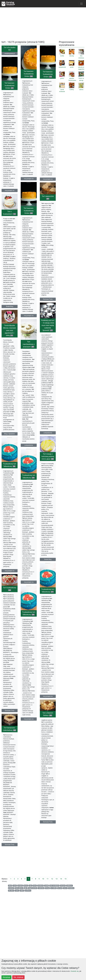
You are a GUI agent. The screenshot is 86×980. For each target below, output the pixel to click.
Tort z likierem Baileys (15, 777)
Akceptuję (6, 977)
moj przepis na (29, 179)
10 (43, 879)
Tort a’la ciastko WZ (10, 49)
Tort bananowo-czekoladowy (43, 790)
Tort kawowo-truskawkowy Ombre (29, 74)
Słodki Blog (10, 320)
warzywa (63, 886)
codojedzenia (48, 465)
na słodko (54, 888)
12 (52, 879)
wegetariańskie (33, 888)
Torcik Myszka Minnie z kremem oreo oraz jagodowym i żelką (10, 359)
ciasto (17, 891)
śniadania (71, 888)
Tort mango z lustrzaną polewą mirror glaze (15, 497)
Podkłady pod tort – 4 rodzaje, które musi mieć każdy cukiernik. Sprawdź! (48, 358)
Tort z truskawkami (10, 226)
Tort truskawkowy (26, 644)
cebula (22, 891)
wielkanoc (69, 886)
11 (48, 879)
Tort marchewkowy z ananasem (29, 372)
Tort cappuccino (48, 211)
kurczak (60, 888)
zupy (30, 886)
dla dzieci (11, 891)
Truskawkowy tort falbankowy (26, 513)
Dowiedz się (75, 971)
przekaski (11, 888)
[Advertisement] (43, 24)
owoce (65, 888)
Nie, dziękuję (18, 977)
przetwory (28, 891)
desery (26, 886)
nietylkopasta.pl (10, 54)
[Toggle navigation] (81, 4)
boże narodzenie (54, 886)
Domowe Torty (48, 313)
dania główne (19, 888)
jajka (25, 888)
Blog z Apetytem (10, 462)
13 (56, 879)
